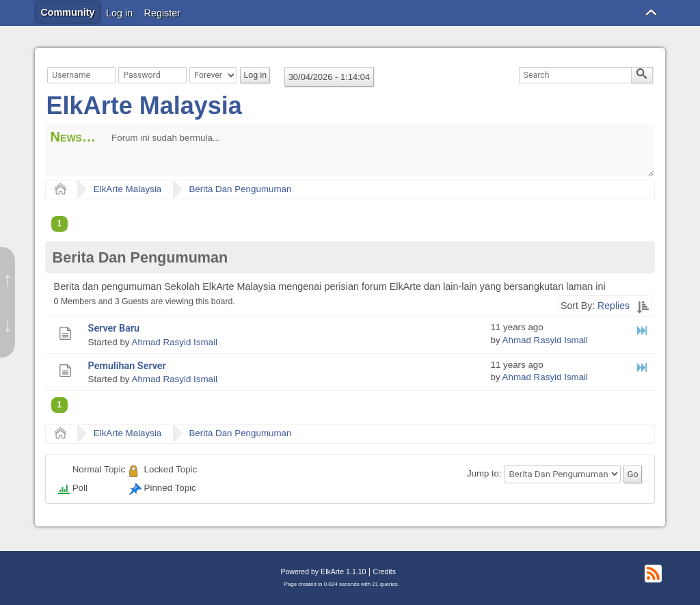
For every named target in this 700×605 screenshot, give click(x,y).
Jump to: (484, 474)
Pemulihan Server (127, 366)
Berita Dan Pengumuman (240, 189)
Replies (614, 306)
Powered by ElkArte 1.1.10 (323, 572)
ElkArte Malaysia (144, 106)
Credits (385, 572)
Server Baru (114, 328)
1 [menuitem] (60, 224)
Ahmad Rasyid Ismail (174, 342)
